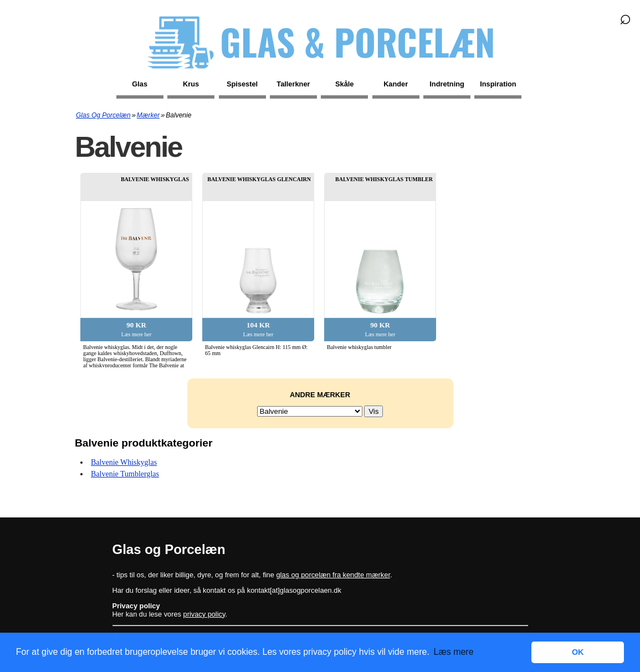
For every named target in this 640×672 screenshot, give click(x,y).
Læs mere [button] (454, 652)
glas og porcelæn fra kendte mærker (333, 575)
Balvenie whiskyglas (124, 462)
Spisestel (242, 84)
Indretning (447, 84)
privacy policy (204, 614)
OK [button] (578, 652)
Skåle (344, 84)
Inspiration (498, 84)
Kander (396, 84)
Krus (191, 84)
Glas (140, 84)
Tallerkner (293, 84)
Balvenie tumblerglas (125, 474)
